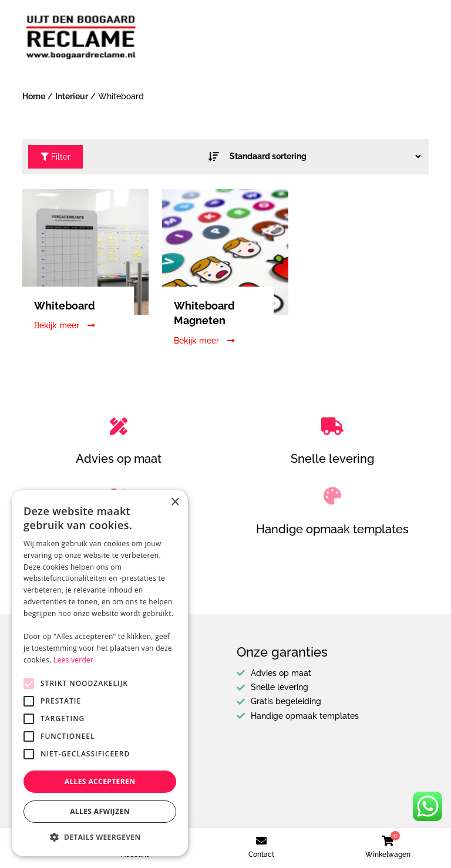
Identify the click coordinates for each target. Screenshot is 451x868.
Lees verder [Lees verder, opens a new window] (74, 660)
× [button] (175, 502)
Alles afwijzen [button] (100, 811)
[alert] (100, 673)
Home (34, 96)
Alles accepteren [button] (100, 781)
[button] (100, 837)
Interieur (72, 96)
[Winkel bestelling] (322, 156)
